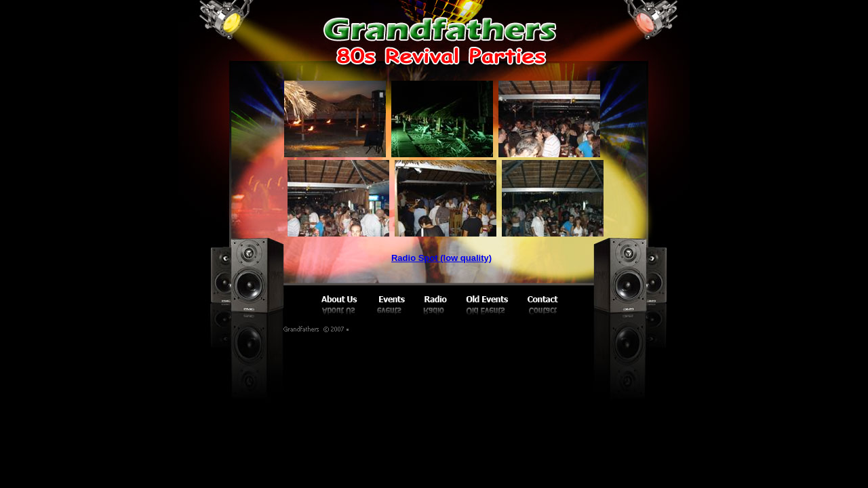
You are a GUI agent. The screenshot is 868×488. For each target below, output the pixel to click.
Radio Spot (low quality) (441, 258)
